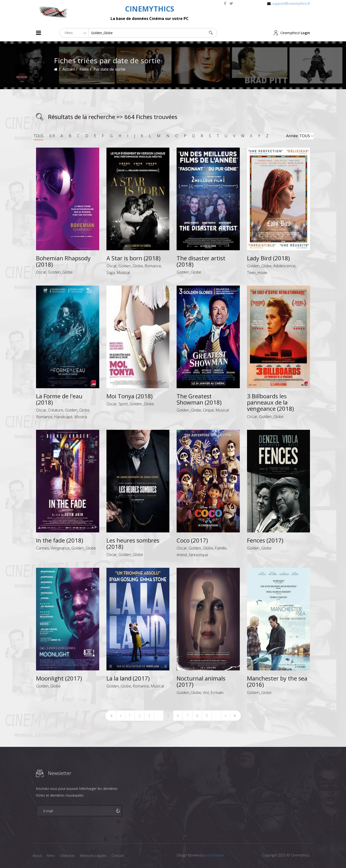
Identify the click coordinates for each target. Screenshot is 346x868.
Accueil (69, 69)
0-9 (52, 136)
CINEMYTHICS (150, 9)
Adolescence (284, 266)
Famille (221, 548)
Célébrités (67, 856)
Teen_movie (257, 273)
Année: (300, 136)
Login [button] (305, 33)
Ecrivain (217, 693)
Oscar (41, 272)
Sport (123, 404)
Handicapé (63, 417)
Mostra (81, 417)
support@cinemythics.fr (291, 3)
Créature (56, 410)
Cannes (43, 548)
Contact (118, 856)
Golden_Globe (60, 272)
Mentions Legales (93, 856)
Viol (206, 693)
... (159, 716)
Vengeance (60, 548)
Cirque (208, 410)
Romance (153, 266)
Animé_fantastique (192, 555)
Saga (111, 273)
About (37, 856)
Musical (123, 273)
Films (51, 856)
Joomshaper (214, 855)
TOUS (39, 136)
